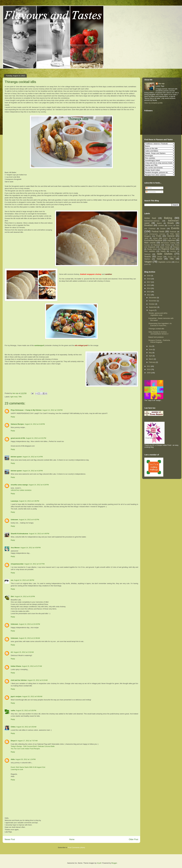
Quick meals (165, 247)
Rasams (176, 247)
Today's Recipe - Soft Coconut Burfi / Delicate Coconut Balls (33, 746)
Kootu (174, 238)
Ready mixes (152, 249)
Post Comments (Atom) (76, 847)
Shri (12, 596)
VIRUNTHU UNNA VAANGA (21, 490)
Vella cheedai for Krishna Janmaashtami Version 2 (158, 333)
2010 (149, 369)
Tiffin (20, 397)
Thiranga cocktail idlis (156, 329)
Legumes (171, 240)
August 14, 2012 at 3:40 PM (35, 424)
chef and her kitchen (19, 680)
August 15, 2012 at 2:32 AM (24, 652)
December (153, 298)
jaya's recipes (16, 696)
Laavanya (14, 501)
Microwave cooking (168, 243)
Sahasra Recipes (17, 424)
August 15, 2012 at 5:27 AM (32, 666)
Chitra (13, 727)
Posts (149, 188)
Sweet (159, 259)
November (153, 301)
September (153, 307)
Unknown (14, 520)
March (151, 359)
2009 (149, 373)
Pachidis (147, 245)
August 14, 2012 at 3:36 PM (52, 410)
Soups (160, 257)
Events (175, 228)
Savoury (147, 254)
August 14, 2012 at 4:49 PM (39, 534)
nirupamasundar (17, 564)
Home (72, 839)
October (152, 304)
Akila (13, 759)
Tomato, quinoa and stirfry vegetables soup (158, 314)
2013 (149, 292)
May (151, 353)
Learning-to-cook (17, 769)
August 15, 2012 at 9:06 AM (32, 696)
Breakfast (149, 225)
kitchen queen (16, 457)
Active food (150, 218)
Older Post (133, 839)
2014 (149, 288)
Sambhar (173, 251)
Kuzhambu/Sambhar (153, 240)
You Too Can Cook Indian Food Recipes (25, 749)
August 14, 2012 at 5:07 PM (34, 564)
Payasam (157, 245)
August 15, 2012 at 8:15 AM (37, 680)
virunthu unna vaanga (19, 485)
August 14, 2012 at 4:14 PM (33, 457)
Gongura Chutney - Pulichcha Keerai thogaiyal (159, 341)
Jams (146, 238)
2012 (149, 295)
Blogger (114, 863)
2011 (149, 366)
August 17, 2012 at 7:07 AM (27, 741)
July (151, 346)
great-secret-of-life (18, 438)
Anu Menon (15, 548)
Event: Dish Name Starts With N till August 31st (28, 767)
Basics (159, 223)
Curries (170, 225)
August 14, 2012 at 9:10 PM (25, 596)
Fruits (159, 236)
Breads (171, 223)
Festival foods (158, 232)
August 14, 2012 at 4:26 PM (39, 485)
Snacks (148, 257)
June (151, 349)
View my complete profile (153, 103)
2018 (149, 279)
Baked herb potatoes (156, 337)
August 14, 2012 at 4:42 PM (29, 520)
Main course (150, 243)
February (152, 362)
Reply (13, 417)
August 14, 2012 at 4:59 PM (31, 548)
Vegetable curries (164, 262)
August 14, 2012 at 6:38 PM (24, 580)
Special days (172, 257)
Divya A (14, 741)
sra (12, 580)
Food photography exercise (155, 234)
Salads (163, 251)
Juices (155, 238)
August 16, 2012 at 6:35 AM (26, 727)
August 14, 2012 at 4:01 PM (36, 438)
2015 (149, 285)
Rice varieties (150, 251)
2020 (149, 276)
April (151, 356)
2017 (149, 282)
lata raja (161, 84)
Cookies (161, 225)
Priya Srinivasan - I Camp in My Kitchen (26, 410)
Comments (151, 192)
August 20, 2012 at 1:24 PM (25, 759)
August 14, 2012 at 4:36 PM (29, 501)
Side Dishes (165, 254)
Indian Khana (16, 666)
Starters (147, 259)
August (152, 310)
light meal (14, 397)
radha (13, 710)
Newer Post (10, 839)
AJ (12, 652)
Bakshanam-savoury (152, 221)
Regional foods (168, 249)
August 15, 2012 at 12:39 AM (29, 638)
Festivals (173, 232)
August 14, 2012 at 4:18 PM (33, 471)
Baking (168, 218)
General (171, 236)
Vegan (148, 262)
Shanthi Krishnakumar (20, 534)
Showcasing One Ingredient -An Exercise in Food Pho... (160, 324)
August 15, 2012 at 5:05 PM (26, 710)
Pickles (168, 245)
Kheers (166, 238)
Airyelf (99, 863)
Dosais (163, 228)
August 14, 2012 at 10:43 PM (30, 624)
